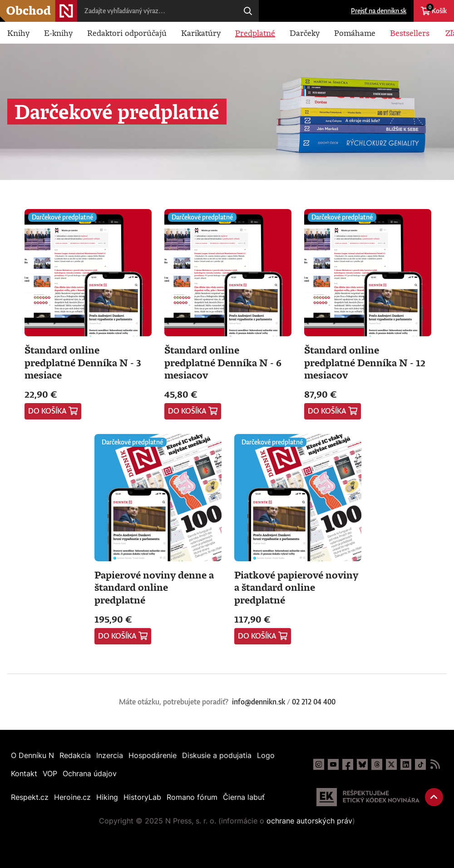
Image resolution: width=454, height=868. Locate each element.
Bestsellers (410, 33)
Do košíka (47, 411)
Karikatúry (201, 33)
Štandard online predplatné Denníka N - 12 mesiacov (365, 362)
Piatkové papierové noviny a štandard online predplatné (296, 587)
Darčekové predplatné (62, 217)
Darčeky (305, 33)
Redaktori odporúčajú (127, 33)
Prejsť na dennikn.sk (379, 11)
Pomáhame (355, 33)
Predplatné (255, 33)
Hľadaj (248, 11)
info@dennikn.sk (259, 702)
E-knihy (58, 33)
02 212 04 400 (314, 702)
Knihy (18, 33)
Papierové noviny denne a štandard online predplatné (154, 587)
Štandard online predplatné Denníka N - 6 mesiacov (223, 362)
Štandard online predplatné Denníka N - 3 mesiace (83, 362)
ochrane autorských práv (309, 821)
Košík (437, 9)
